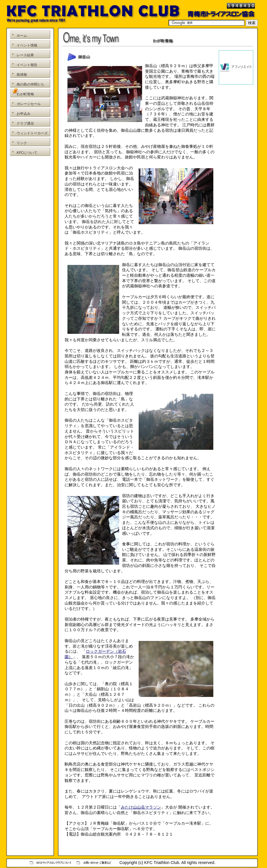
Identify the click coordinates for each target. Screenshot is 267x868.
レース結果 (25, 55)
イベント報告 (27, 65)
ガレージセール (29, 104)
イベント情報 (27, 45)
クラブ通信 (25, 123)
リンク (22, 143)
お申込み (24, 114)
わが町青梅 (25, 94)
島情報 (22, 75)
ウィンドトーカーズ (32, 133)
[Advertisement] (30, 183)
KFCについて (27, 153)
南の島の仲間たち (30, 84)
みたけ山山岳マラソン (141, 807)
